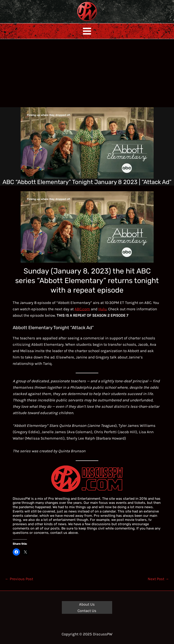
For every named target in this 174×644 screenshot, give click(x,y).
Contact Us (87, 611)
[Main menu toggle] (87, 31)
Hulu (102, 309)
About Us (87, 604)
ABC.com (82, 309)
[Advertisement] (87, 73)
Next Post (158, 579)
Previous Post (19, 579)
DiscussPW (78, 21)
